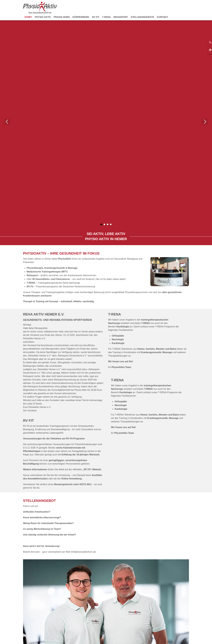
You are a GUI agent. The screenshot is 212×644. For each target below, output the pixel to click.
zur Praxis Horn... (77, 509)
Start (28, 17)
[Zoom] (170, 60)
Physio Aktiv (43, 17)
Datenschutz (118, 635)
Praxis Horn (62, 17)
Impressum (103, 635)
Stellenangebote (142, 17)
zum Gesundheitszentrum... (41, 509)
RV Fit (96, 17)
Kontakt (163, 17)
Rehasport (121, 17)
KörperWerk (81, 17)
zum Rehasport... (119, 509)
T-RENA (106, 17)
